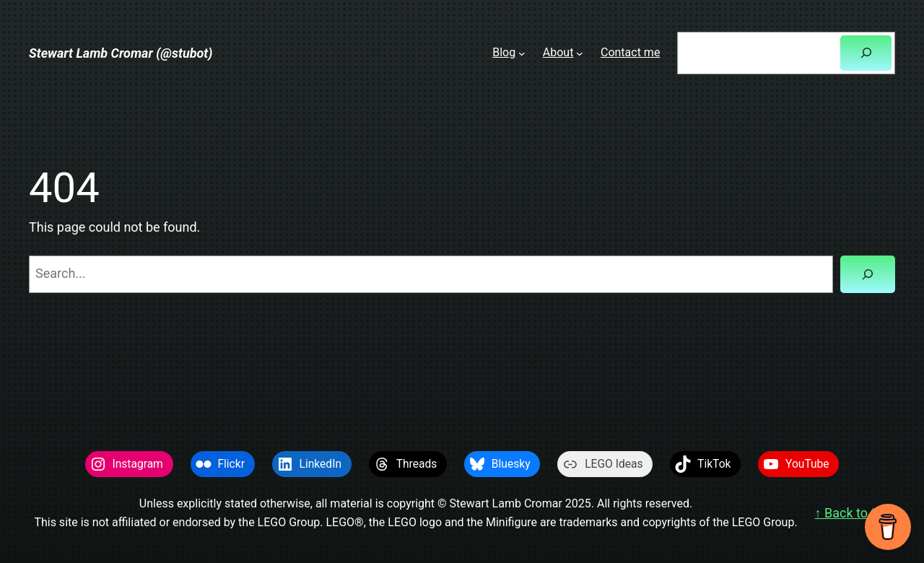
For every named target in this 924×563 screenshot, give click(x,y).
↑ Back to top (853, 513)
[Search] (866, 53)
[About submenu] (580, 53)
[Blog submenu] (522, 53)
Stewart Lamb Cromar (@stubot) (121, 53)
